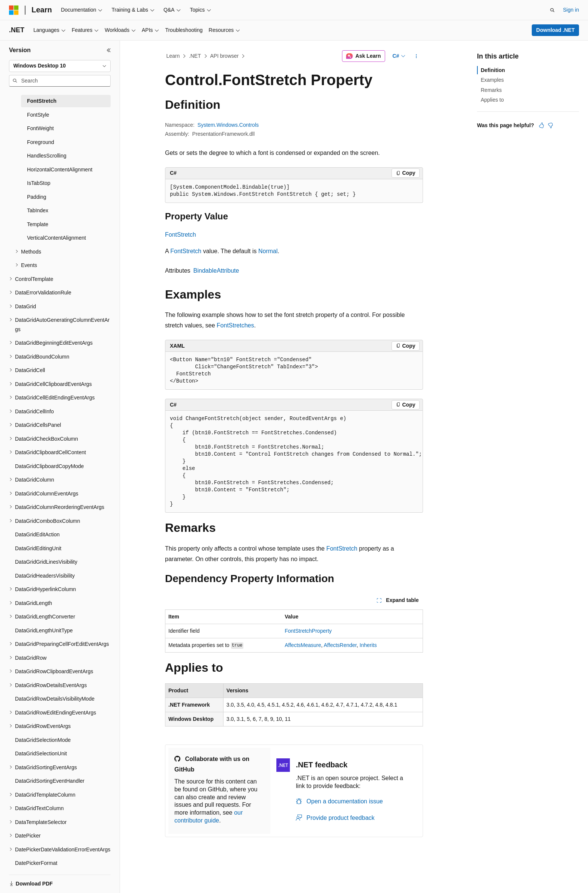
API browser (224, 56)
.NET (195, 56)
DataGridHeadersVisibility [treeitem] (45, 576)
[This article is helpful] (541, 125)
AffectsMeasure (303, 645)
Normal (268, 251)
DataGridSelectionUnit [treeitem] (41, 753)
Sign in (571, 10)
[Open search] (552, 10)
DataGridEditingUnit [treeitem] (38, 548)
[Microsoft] (14, 10)
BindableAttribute (216, 271)
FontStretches (235, 325)
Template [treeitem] (38, 224)
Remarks (491, 90)
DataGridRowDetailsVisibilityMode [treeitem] (55, 699)
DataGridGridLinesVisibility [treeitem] (46, 562)
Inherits (368, 645)
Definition (493, 70)
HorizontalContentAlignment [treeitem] (60, 170)
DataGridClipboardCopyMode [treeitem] (49, 466)
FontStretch (181, 235)
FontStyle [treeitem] (38, 115)
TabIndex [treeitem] (38, 210)
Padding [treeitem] (37, 197)
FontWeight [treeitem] (40, 128)
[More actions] (416, 56)
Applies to (492, 100)
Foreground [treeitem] (40, 142)
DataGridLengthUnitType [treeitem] (44, 630)
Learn (173, 56)
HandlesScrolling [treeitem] (47, 156)
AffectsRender (340, 645)
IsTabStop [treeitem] (39, 183)
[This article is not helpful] (550, 125)
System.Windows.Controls (228, 125)
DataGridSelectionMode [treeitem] (43, 740)
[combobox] (60, 66)
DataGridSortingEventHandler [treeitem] (50, 781)
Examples (492, 80)
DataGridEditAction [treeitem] (37, 534)
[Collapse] (109, 50)
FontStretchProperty (308, 631)
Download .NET (556, 30)
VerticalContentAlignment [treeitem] (56, 238)
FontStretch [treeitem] (42, 101)
